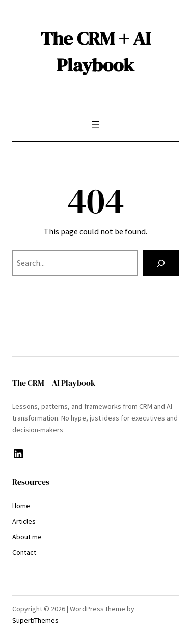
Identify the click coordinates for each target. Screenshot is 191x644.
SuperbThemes (35, 620)
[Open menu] (96, 125)
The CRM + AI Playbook (96, 51)
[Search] (161, 263)
